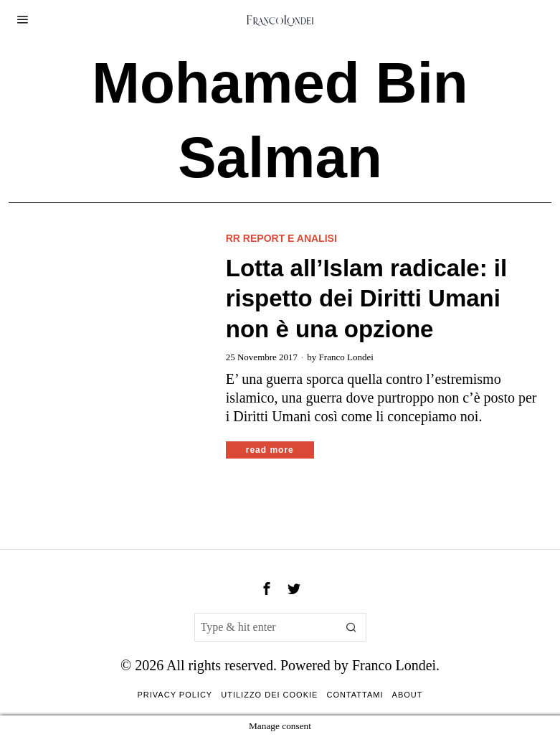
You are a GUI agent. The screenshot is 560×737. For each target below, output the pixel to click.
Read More (270, 450)
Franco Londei (346, 357)
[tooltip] (267, 588)
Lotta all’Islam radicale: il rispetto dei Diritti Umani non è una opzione (366, 299)
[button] (352, 627)
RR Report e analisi (281, 238)
